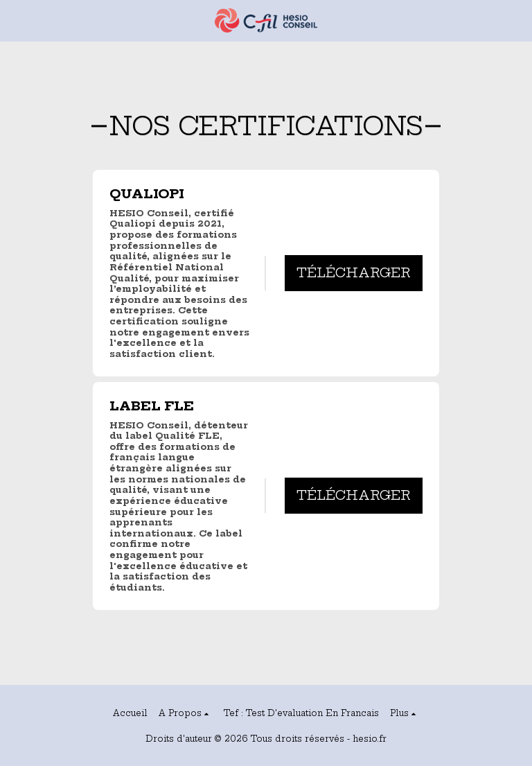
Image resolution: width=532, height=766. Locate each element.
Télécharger (354, 273)
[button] (15, 20)
